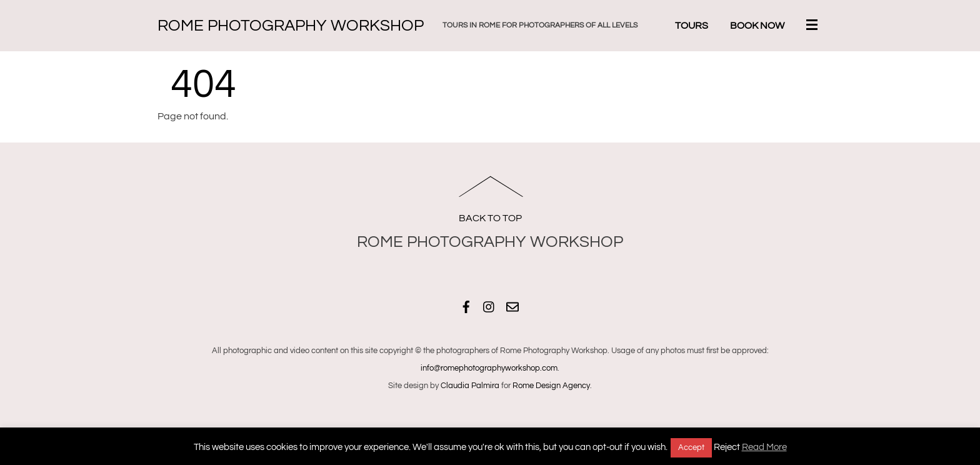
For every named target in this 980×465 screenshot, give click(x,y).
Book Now (757, 26)
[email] (512, 305)
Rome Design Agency (551, 386)
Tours (692, 26)
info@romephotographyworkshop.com (489, 368)
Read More (764, 447)
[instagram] (489, 305)
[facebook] (466, 305)
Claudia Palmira (470, 386)
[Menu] (814, 26)
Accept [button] (691, 447)
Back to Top (490, 218)
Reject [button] (727, 447)
